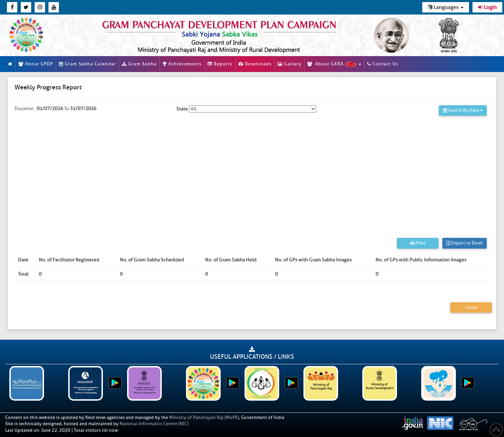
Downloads (255, 64)
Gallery (289, 64)
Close (471, 307)
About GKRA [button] (334, 64)
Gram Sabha (139, 64)
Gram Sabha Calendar (87, 64)
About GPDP (36, 64)
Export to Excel (465, 243)
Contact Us (383, 64)
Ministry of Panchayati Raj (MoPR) (204, 417)
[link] (224, 35)
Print (418, 243)
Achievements (182, 64)
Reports (220, 64)
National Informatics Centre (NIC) (154, 424)
